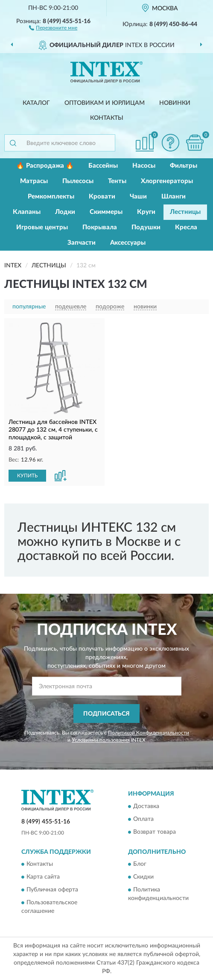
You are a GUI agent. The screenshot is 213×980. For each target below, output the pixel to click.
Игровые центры (42, 227)
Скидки (143, 877)
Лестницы (185, 212)
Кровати (102, 197)
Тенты (117, 181)
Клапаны (27, 212)
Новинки (175, 103)
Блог (140, 865)
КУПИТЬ (27, 476)
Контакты (107, 118)
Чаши (138, 197)
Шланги (174, 197)
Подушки (146, 227)
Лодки (65, 212)
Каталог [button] (36, 103)
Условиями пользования (101, 740)
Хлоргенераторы (167, 181)
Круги (146, 212)
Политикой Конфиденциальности (149, 733)
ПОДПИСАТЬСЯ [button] (106, 714)
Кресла (186, 227)
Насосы (144, 166)
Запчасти (82, 243)
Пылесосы (78, 181)
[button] (53, 27)
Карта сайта (43, 877)
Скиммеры (106, 212)
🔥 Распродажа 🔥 (45, 166)
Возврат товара (155, 832)
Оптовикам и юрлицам (105, 103)
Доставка (146, 806)
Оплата (143, 819)
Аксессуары (128, 243)
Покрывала (100, 227)
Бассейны (103, 166)
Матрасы (34, 181)
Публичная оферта (52, 890)
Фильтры (184, 166)
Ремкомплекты (51, 197)
